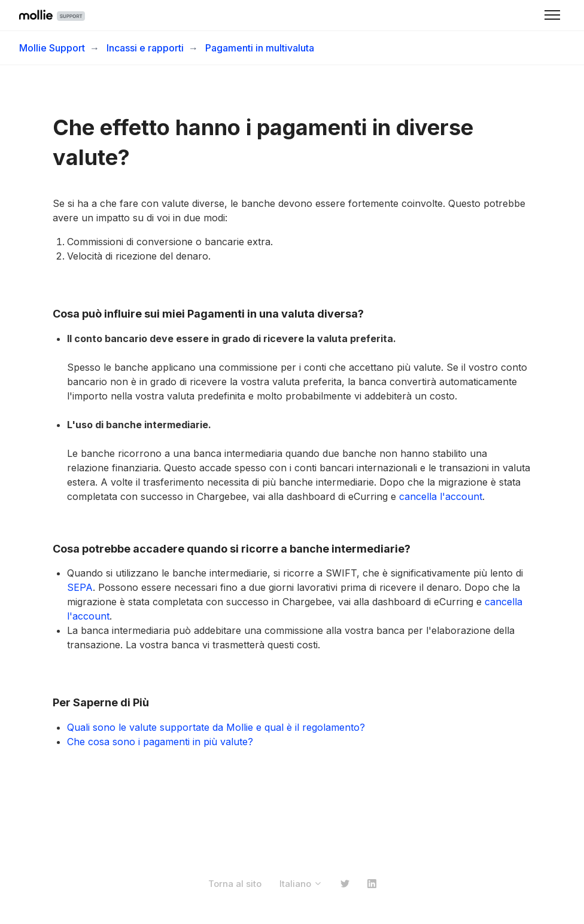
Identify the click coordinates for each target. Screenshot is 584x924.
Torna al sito (235, 884)
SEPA (80, 587)
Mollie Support (52, 48)
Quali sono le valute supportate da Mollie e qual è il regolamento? (216, 727)
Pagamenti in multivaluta (260, 48)
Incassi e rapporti (145, 48)
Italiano (301, 884)
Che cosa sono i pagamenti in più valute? (160, 742)
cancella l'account (441, 496)
